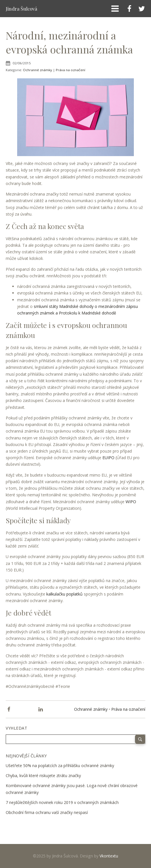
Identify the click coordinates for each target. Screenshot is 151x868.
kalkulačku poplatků (64, 594)
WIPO (131, 502)
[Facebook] (9, 709)
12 (26, 821)
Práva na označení (70, 70)
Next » (31, 821)
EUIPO (108, 458)
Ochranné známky (37, 70)
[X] (25, 709)
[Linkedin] (41, 709)
